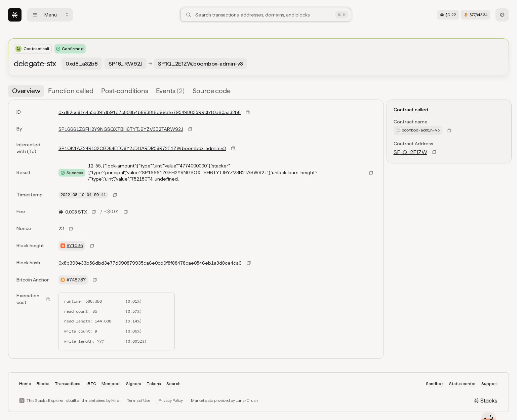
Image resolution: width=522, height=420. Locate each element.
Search (173, 384)
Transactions (68, 384)
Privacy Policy (171, 400)
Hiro (115, 400)
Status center (463, 384)
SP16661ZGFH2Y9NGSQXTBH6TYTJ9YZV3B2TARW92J (121, 129)
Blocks (43, 384)
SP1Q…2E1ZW (410, 152)
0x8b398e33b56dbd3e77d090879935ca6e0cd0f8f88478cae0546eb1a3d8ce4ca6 (150, 263)
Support (490, 384)
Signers (134, 384)
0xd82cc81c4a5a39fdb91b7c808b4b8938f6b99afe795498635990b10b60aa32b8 (150, 112)
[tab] (26, 91)
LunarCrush (247, 400)
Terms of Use (139, 400)
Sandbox (435, 384)
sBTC (91, 384)
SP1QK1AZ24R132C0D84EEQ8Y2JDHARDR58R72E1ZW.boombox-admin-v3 (142, 148)
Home (25, 384)
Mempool (111, 384)
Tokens (154, 384)
